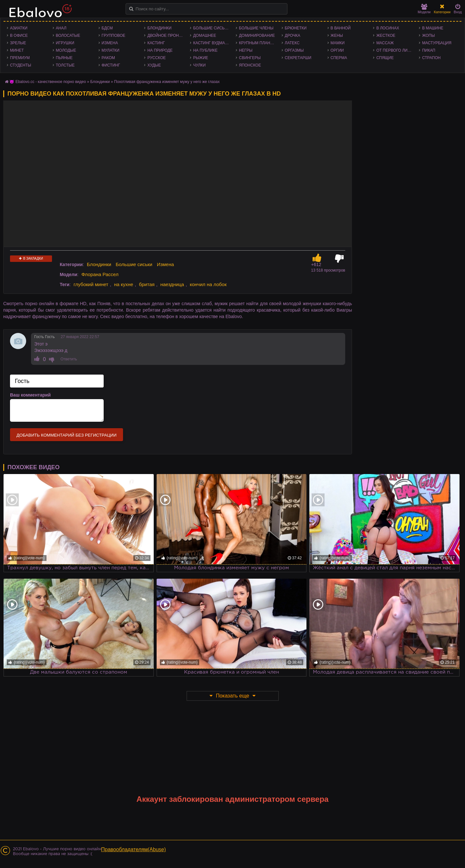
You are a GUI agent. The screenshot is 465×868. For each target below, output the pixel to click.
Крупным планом (258, 43)
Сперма (339, 58)
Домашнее (205, 36)
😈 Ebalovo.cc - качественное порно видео (48, 82)
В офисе (19, 36)
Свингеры (250, 58)
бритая (147, 284)
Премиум (20, 58)
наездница (172, 284)
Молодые (66, 50)
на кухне (124, 284)
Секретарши (298, 58)
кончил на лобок (208, 284)
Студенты (21, 65)
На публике (205, 50)
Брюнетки (296, 28)
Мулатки (111, 50)
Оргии (337, 50)
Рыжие (201, 58)
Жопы (428, 36)
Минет (17, 50)
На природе (160, 50)
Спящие (385, 58)
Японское (250, 65)
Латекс (292, 43)
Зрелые (18, 43)
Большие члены (256, 28)
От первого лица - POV (396, 50)
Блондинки (159, 28)
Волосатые (68, 36)
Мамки (338, 43)
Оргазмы (294, 50)
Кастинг (156, 43)
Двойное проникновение (167, 36)
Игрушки (65, 43)
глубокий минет (91, 284)
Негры (246, 50)
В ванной (341, 28)
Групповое (114, 36)
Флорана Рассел (100, 274)
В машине (433, 28)
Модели (424, 9)
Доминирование (257, 36)
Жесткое (386, 36)
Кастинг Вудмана (212, 43)
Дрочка (293, 36)
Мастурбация (437, 43)
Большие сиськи (211, 28)
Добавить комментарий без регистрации (67, 435)
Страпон (431, 58)
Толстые (65, 65)
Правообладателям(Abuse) (134, 849)
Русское (156, 58)
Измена (110, 43)
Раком (108, 58)
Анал (61, 28)
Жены (337, 36)
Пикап (429, 50)
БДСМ (107, 28)
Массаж (385, 43)
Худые (154, 65)
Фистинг (111, 65)
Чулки (199, 65)
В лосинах (388, 28)
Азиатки (19, 28)
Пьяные (64, 58)
